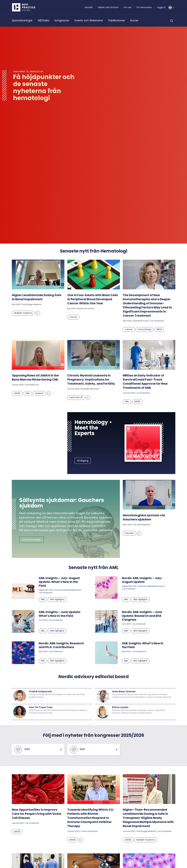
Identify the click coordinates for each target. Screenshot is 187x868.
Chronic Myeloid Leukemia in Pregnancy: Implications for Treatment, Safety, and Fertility (91, 380)
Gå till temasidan (32, 540)
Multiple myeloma (23, 313)
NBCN (159, 329)
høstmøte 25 (76, 397)
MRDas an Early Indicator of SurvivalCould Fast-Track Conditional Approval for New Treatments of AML (145, 382)
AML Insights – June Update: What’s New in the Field (60, 614)
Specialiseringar (22, 20)
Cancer (73, 317)
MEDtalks (44, 20)
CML (28, 393)
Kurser (134, 20)
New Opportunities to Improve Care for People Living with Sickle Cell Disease (37, 814)
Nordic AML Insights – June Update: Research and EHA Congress (142, 616)
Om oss (127, 7)
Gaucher (129, 533)
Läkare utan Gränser (108, 7)
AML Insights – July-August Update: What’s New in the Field (59, 582)
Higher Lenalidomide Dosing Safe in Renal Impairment (37, 297)
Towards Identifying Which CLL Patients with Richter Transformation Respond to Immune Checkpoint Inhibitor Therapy (91, 818)
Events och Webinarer (89, 20)
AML (127, 401)
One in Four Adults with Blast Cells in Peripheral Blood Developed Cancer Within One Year (93, 299)
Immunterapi (145, 329)
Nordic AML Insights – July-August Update (142, 580)
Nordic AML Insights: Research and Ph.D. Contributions (61, 645)
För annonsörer (144, 7)
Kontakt (89, 7)
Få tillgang (83, 461)
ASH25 (17, 393)
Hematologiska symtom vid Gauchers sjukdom (144, 517)
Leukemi (39, 393)
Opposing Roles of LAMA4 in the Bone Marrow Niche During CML (35, 377)
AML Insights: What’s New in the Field (143, 645)
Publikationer (117, 20)
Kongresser (62, 20)
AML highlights (57, 599)
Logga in (161, 7)
